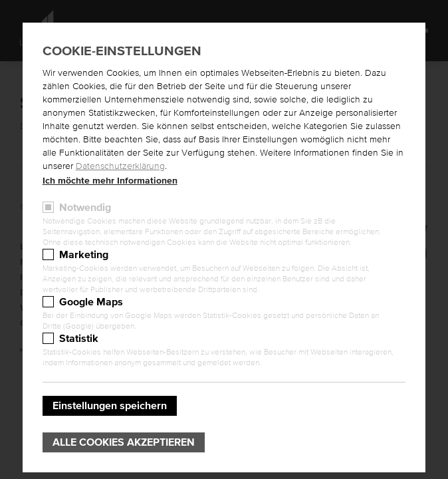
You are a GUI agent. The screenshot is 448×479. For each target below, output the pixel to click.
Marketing (84, 255)
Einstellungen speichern (110, 406)
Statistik (79, 339)
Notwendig (85, 208)
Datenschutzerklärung (120, 166)
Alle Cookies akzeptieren (124, 442)
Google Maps (91, 302)
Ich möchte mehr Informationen (110, 181)
